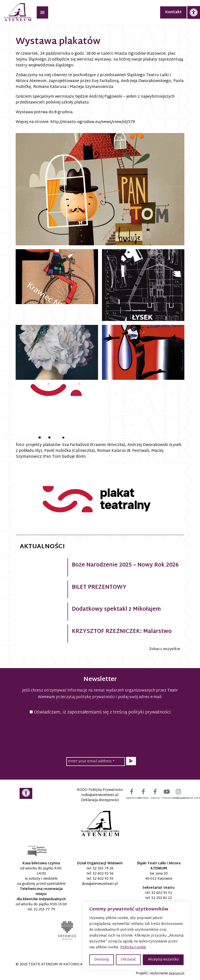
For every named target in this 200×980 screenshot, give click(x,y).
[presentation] (100, 735)
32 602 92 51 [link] (162, 893)
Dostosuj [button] (101, 960)
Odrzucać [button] (128, 960)
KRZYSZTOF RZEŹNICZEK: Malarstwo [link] (122, 632)
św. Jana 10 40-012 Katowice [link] (159, 876)
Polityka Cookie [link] (133, 947)
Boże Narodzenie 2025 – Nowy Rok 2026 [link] (125, 565)
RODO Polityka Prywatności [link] (100, 790)
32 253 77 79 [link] (44, 910)
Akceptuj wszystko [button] (163, 960)
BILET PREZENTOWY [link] (99, 588)
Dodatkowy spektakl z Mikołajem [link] (116, 609)
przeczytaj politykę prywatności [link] (85, 697)
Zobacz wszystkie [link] (165, 649)
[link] (194, 12)
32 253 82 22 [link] (162, 898)
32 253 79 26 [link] (103, 869)
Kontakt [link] (173, 12)
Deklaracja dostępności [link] (100, 800)
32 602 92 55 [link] (103, 879)
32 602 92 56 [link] (103, 874)
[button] (131, 761)
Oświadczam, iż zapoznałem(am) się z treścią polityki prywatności (100, 712)
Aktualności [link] (42, 547)
